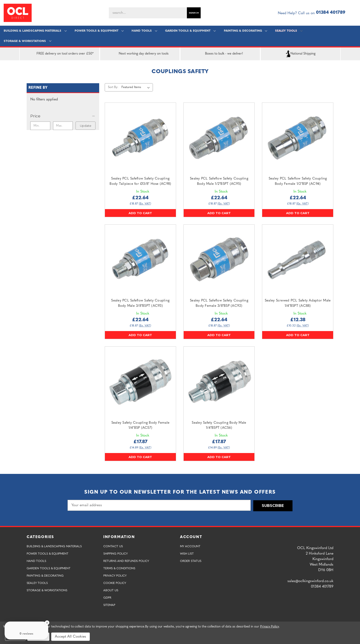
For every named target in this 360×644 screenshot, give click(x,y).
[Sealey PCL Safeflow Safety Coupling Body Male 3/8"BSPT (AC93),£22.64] (140, 260)
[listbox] (136, 87)
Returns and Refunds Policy (126, 561)
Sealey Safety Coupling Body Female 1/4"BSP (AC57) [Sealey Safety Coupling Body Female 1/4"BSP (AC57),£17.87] (141, 426)
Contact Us (113, 546)
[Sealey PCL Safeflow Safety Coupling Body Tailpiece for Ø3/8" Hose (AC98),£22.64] (140, 138)
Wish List (187, 553)
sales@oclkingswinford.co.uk (310, 581)
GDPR (107, 597)
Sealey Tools (288, 31)
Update (86, 126)
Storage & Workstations (28, 41)
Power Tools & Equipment (99, 31)
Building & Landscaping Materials (35, 31)
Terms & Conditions (119, 568)
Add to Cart (140, 213)
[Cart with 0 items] (354, 13)
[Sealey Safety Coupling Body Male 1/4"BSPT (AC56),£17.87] (219, 382)
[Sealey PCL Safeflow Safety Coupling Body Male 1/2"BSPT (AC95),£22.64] (219, 138)
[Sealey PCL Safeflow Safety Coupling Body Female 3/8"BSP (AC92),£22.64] (219, 260)
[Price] (63, 116)
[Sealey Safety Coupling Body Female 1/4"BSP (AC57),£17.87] (140, 382)
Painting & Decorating (245, 31)
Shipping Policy (115, 553)
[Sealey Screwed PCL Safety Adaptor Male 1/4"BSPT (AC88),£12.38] (298, 260)
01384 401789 (331, 13)
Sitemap (109, 605)
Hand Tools (144, 31)
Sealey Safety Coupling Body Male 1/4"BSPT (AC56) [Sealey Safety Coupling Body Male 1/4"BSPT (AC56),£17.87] (219, 426)
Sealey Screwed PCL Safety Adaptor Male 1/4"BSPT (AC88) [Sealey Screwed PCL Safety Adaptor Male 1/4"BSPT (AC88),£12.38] (298, 303)
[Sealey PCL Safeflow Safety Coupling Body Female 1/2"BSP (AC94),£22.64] (298, 138)
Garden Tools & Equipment (190, 31)
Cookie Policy (115, 583)
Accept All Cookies (70, 637)
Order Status (191, 561)
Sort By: (113, 87)
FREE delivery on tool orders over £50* (60, 54)
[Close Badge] (47, 623)
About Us (111, 590)
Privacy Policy (115, 575)
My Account (190, 546)
